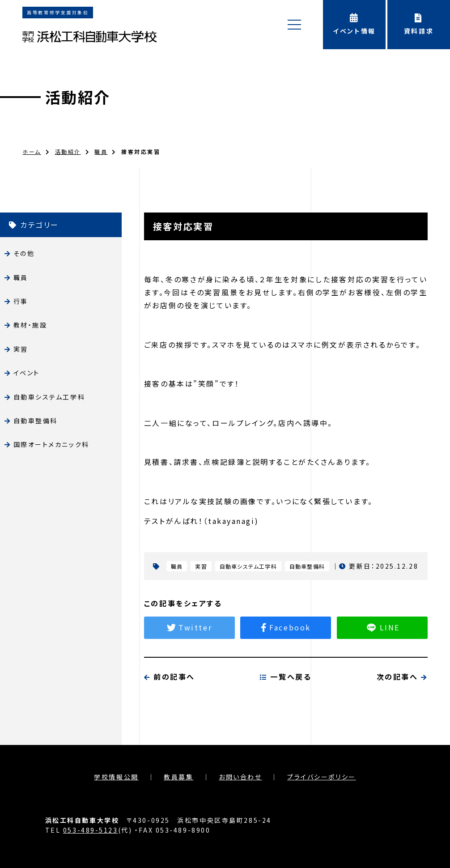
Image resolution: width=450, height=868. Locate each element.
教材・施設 (30, 325)
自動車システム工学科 (49, 397)
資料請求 (419, 24)
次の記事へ (402, 720)
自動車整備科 (36, 421)
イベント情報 (354, 24)
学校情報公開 (116, 777)
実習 (21, 349)
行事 (21, 301)
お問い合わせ (240, 777)
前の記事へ (170, 720)
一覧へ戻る (286, 720)
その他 (24, 253)
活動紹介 (78, 97)
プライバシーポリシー (322, 777)
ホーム (32, 151)
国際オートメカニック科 (51, 444)
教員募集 (178, 777)
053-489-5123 (91, 830)
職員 (101, 151)
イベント (27, 373)
